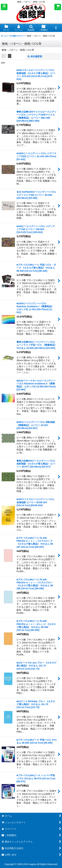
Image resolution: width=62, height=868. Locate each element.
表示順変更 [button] (35, 56)
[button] (4, 7)
